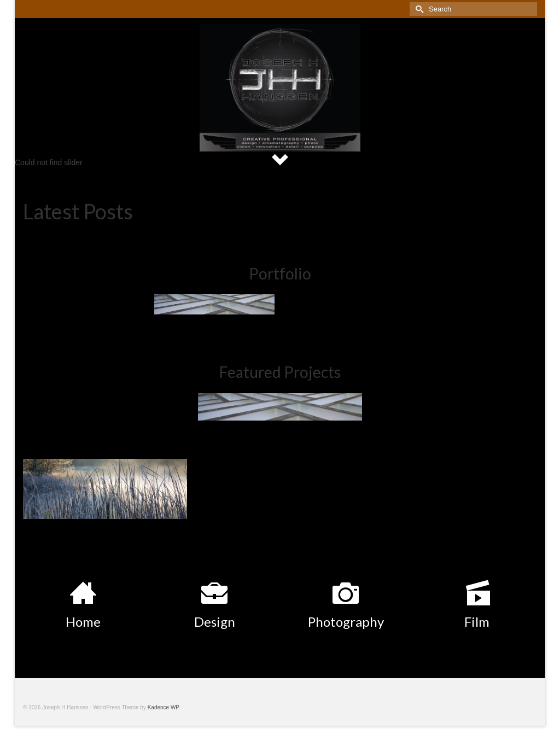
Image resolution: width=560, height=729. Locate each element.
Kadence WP (164, 707)
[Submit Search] (418, 9)
